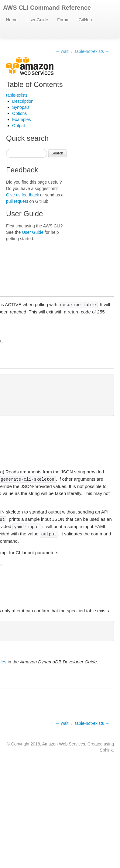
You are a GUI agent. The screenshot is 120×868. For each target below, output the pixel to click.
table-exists (17, 95)
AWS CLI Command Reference (47, 8)
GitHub (85, 20)
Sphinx (106, 750)
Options (19, 113)
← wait (62, 51)
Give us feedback (22, 195)
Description (23, 101)
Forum (63, 20)
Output (19, 126)
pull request (17, 201)
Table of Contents (34, 84)
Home (12, 20)
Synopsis (21, 107)
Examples (21, 119)
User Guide (37, 20)
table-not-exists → (92, 51)
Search (57, 153)
